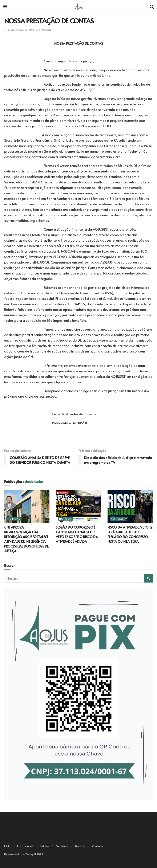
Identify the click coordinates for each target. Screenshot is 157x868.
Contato (97, 846)
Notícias (46, 30)
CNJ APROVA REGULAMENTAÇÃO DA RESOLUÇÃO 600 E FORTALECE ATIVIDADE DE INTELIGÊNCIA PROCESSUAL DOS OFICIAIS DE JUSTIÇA (26, 539)
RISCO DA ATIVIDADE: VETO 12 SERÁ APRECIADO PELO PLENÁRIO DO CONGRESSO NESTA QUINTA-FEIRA (130, 534)
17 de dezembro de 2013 (19, 30)
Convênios (62, 846)
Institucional (25, 846)
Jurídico (44, 846)
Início (7, 846)
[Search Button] (149, 578)
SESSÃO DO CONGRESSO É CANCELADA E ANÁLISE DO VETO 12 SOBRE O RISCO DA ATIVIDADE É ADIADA (77, 534)
